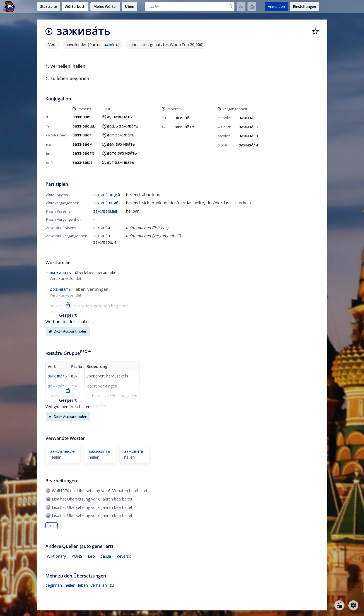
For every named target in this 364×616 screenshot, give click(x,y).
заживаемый (106, 211)
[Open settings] (353, 605)
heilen (70, 585)
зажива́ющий (107, 194)
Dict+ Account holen (68, 331)
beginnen (54, 585)
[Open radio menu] (339, 605)
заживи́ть (134, 451)
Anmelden (276, 6)
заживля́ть (99, 451)
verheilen (99, 585)
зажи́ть (111, 44)
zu (112, 585)
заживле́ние (62, 451)
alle (52, 526)
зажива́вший (106, 203)
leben (83, 585)
